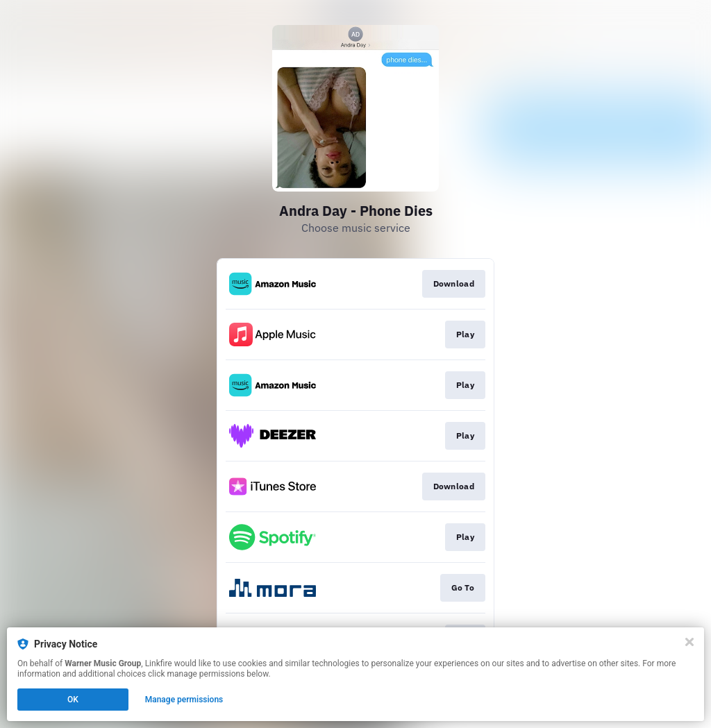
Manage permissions (184, 700)
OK (73, 700)
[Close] (689, 642)
